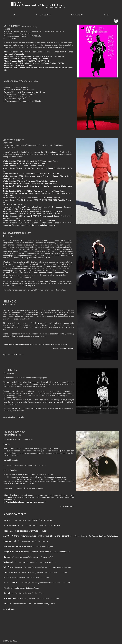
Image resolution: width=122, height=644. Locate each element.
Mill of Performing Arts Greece (35, 59)
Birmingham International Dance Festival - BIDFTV (43, 63)
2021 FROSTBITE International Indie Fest (48, 56)
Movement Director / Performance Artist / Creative (43, 5)
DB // (16, 4)
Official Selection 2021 (13, 59)
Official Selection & (11, 56)
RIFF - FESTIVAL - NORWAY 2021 (36, 61)
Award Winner (25, 56)
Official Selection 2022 (14, 52)
